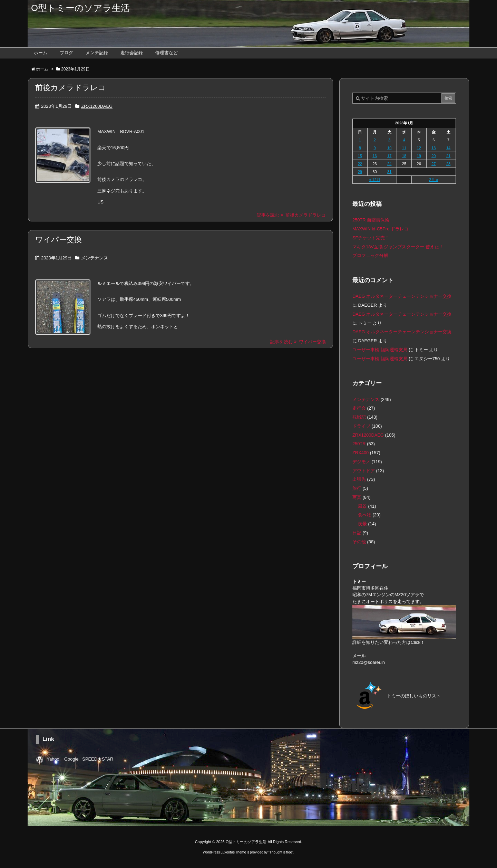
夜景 (362, 524)
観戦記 (359, 417)
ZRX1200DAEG (97, 106)
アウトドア (364, 471)
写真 (357, 497)
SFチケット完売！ (371, 238)
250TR (359, 444)
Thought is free (281, 852)
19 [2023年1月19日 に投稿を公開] (419, 156)
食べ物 (365, 515)
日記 (357, 533)
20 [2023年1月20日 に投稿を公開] (433, 156)
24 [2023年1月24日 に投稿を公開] (389, 164)
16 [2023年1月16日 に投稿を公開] (374, 156)
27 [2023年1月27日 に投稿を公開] (433, 164)
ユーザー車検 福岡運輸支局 (380, 350)
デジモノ (361, 462)
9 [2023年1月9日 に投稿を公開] (374, 148)
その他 (359, 542)
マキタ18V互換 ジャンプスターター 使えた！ (398, 247)
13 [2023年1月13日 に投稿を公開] (433, 148)
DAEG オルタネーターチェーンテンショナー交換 (402, 296)
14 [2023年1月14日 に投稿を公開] (448, 148)
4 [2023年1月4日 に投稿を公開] (404, 140)
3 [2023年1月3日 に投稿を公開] (389, 140)
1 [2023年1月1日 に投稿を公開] (360, 140)
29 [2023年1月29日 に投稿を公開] (360, 172)
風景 (362, 506)
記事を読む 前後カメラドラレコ (291, 215)
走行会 (359, 408)
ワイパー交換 (59, 240)
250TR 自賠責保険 (371, 220)
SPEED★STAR (98, 759)
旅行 (357, 488)
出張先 (359, 479)
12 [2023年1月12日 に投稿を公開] (419, 148)
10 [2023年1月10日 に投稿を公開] (389, 148)
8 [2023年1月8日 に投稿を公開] (360, 148)
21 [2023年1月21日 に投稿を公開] (448, 156)
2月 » (433, 180)
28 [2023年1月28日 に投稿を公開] (448, 164)
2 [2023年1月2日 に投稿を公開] (374, 140)
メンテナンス (95, 258)
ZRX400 (360, 453)
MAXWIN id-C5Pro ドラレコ (381, 229)
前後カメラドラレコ (71, 88)
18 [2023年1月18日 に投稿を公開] (404, 156)
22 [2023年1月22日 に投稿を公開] (360, 164)
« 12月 (374, 180)
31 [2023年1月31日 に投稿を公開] (389, 172)
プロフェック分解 (370, 255)
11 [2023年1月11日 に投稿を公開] (404, 148)
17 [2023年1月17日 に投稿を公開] (389, 156)
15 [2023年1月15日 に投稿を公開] (360, 156)
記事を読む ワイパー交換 (298, 342)
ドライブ (361, 426)
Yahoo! (54, 759)
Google (71, 759)
